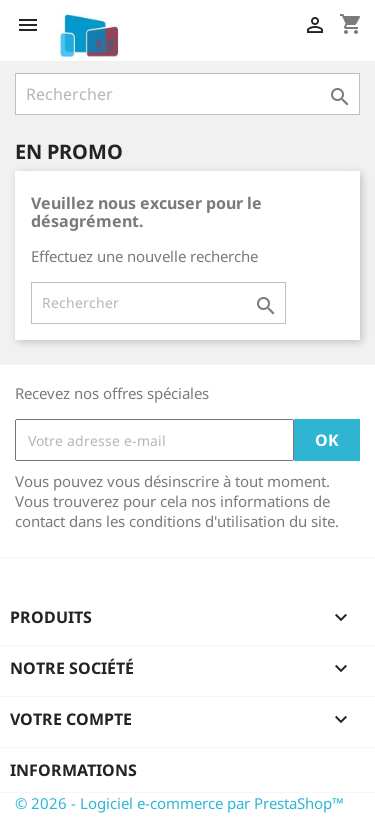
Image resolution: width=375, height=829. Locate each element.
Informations (73, 770)
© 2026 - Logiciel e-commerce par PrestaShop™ (179, 803)
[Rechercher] (187, 94)
